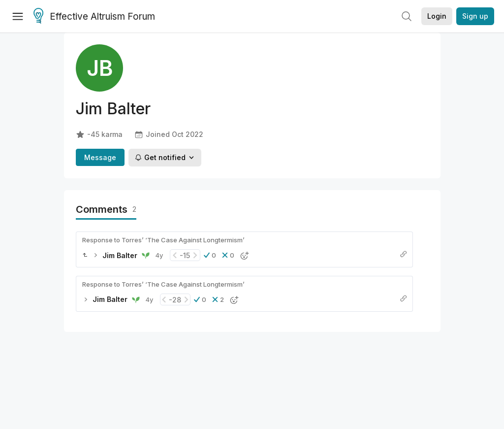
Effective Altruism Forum (94, 17)
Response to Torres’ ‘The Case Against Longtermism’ (163, 240)
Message (100, 157)
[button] (210, 255)
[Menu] (18, 16)
